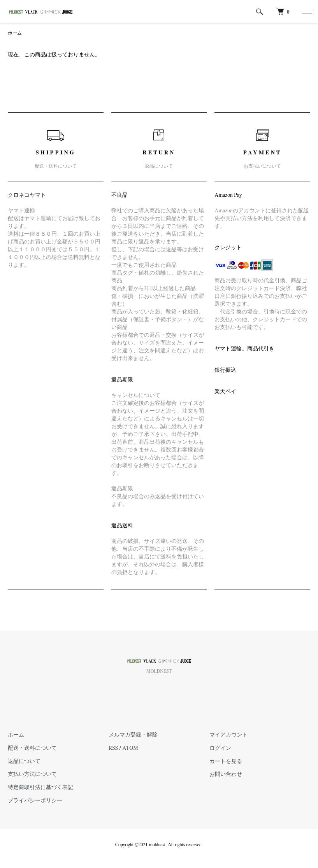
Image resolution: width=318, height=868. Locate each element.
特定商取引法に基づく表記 (40, 787)
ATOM (130, 748)
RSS (113, 748)
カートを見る (226, 761)
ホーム (15, 33)
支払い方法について (32, 774)
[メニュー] (306, 12)
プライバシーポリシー (35, 801)
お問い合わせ (226, 774)
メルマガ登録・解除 (133, 735)
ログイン (220, 748)
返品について (24, 761)
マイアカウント (228, 735)
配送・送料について (32, 748)
